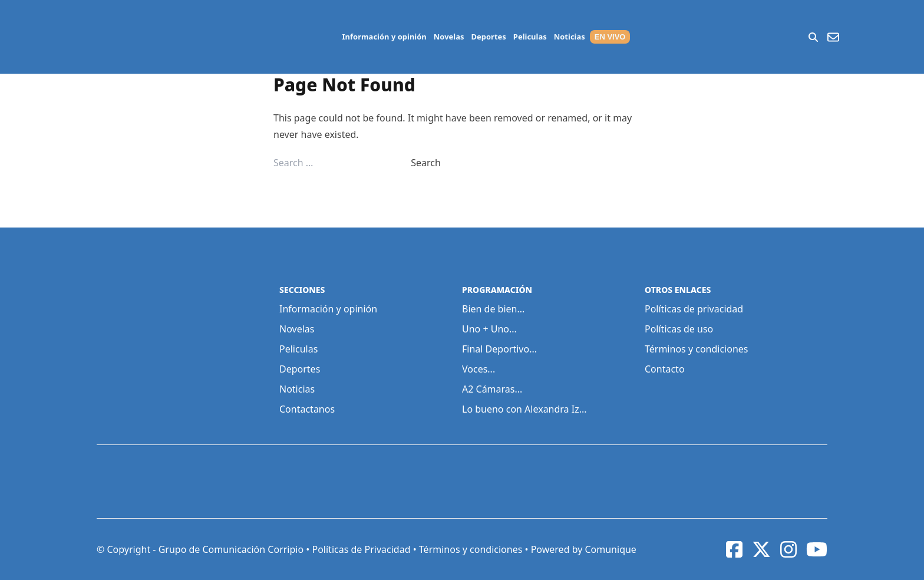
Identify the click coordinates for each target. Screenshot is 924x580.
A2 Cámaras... (492, 389)
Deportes (489, 37)
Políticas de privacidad (694, 309)
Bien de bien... (493, 309)
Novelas (449, 37)
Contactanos (307, 409)
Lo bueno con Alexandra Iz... (524, 409)
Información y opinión (385, 37)
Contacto (665, 369)
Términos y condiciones (697, 349)
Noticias (570, 37)
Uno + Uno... (489, 329)
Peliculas (530, 37)
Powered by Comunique (584, 549)
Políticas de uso (679, 329)
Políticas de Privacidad (361, 549)
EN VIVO (610, 37)
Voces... (478, 369)
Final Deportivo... (499, 349)
